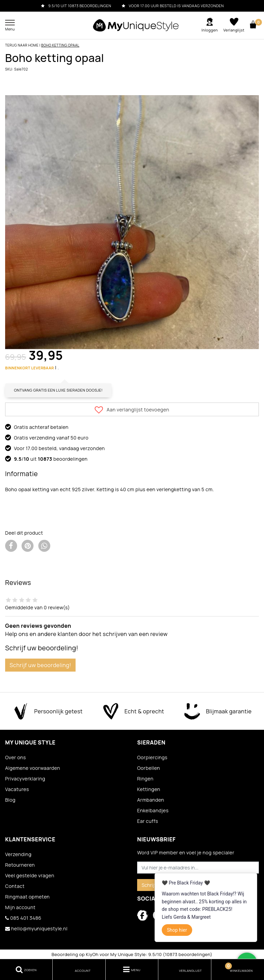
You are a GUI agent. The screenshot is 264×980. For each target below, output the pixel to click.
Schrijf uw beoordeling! (40, 665)
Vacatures (17, 789)
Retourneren (20, 865)
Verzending (18, 854)
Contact (15, 886)
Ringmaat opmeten (27, 897)
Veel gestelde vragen (30, 875)
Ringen (145, 779)
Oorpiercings (152, 757)
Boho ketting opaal (60, 45)
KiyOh (92, 954)
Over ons (16, 757)
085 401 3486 (23, 918)
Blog (10, 800)
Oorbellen (149, 768)
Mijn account (20, 907)
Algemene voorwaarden (33, 768)
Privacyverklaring (25, 779)
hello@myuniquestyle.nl (36, 928)
